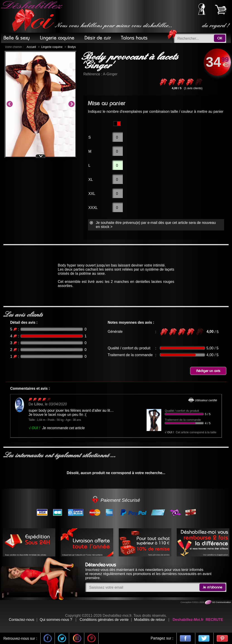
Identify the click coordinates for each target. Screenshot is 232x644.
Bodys (72, 47)
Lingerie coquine (52, 47)
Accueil (31, 47)
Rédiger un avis (208, 371)
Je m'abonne (213, 587)
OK (220, 38)
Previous (10, 104)
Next (71, 104)
